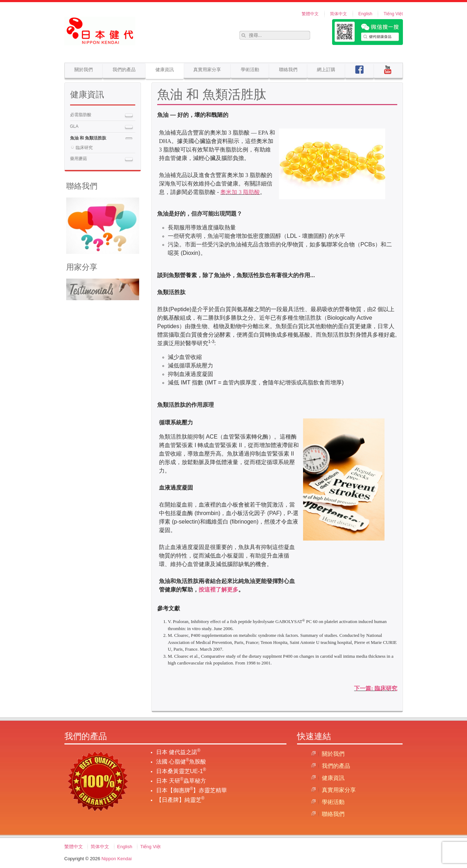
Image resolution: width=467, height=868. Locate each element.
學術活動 (250, 70)
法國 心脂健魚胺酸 (181, 762)
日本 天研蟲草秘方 (181, 781)
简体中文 (338, 14)
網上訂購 (326, 70)
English (365, 14)
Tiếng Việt (393, 14)
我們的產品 (124, 70)
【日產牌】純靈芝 (180, 800)
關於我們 (84, 70)
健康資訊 (165, 70)
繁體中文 (310, 14)
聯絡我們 (288, 70)
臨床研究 (84, 148)
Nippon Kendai (116, 859)
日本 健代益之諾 (178, 752)
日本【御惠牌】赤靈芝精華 (192, 790)
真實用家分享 (207, 70)
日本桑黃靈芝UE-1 (181, 771)
